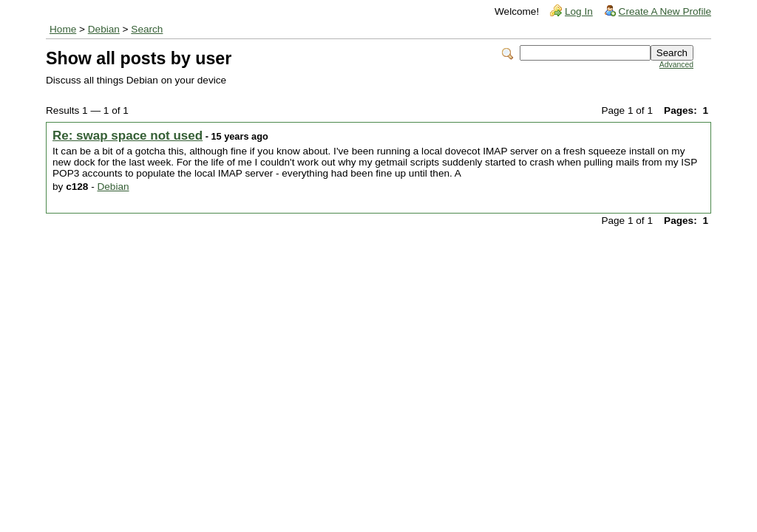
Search (147, 29)
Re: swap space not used (128, 136)
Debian (104, 29)
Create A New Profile (665, 11)
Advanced (676, 65)
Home (63, 29)
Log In (579, 11)
